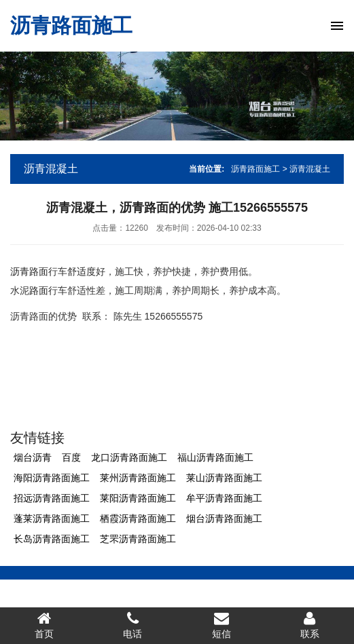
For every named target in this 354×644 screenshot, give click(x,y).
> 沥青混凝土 (306, 169)
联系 (310, 625)
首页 (44, 625)
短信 (222, 625)
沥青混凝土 (51, 169)
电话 (132, 625)
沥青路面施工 (71, 25)
